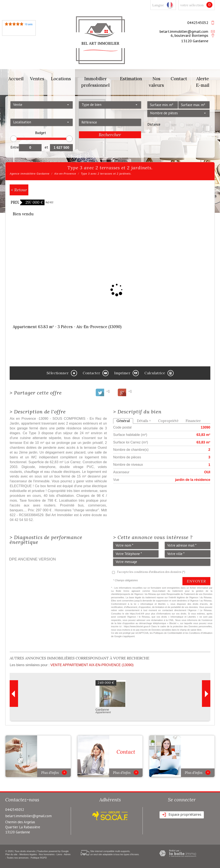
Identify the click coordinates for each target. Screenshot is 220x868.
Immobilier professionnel (95, 82)
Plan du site (11, 854)
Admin (67, 854)
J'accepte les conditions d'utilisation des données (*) (151, 572)
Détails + (144, 421)
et (46, 147)
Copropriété (168, 421)
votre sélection (192, 5)
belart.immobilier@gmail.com (184, 31)
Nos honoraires (47, 854)
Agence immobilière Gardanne (29, 174)
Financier (193, 421)
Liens (59, 854)
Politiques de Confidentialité (168, 633)
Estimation (131, 79)
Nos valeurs (156, 82)
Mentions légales (28, 854)
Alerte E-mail (203, 82)
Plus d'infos (54, 772)
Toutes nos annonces (18, 858)
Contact (179, 79)
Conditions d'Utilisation (201, 633)
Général (123, 421)
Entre (15, 147)
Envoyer (196, 581)
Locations (61, 79)
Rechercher (110, 135)
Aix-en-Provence (65, 174)
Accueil (16, 79)
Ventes (37, 79)
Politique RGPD (39, 858)
